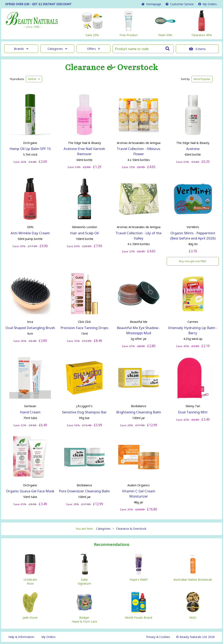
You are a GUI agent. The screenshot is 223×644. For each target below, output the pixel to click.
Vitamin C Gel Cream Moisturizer (139, 494)
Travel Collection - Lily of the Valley (139, 236)
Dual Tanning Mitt (193, 412)
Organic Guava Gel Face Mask (30, 491)
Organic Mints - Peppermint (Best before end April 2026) (193, 236)
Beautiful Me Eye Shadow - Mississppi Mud (139, 330)
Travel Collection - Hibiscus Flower (139, 151)
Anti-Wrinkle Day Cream (30, 233)
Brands (21, 49)
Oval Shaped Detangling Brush (30, 328)
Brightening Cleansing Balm (139, 412)
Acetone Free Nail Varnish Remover (84, 151)
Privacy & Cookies (158, 637)
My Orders (208, 4)
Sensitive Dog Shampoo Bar (84, 412)
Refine (34, 79)
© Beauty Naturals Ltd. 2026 (195, 637)
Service (180, 4)
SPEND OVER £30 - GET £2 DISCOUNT (38, 4)
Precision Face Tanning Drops (84, 328)
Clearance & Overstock (111, 68)
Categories (57, 49)
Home (151, 4)
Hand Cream (30, 412)
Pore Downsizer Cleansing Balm (84, 491)
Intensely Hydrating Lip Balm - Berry (193, 330)
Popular (202, 79)
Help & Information (21, 637)
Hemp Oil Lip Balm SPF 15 (30, 149)
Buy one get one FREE (193, 261)
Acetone (193, 149)
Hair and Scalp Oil (84, 233)
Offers (93, 49)
